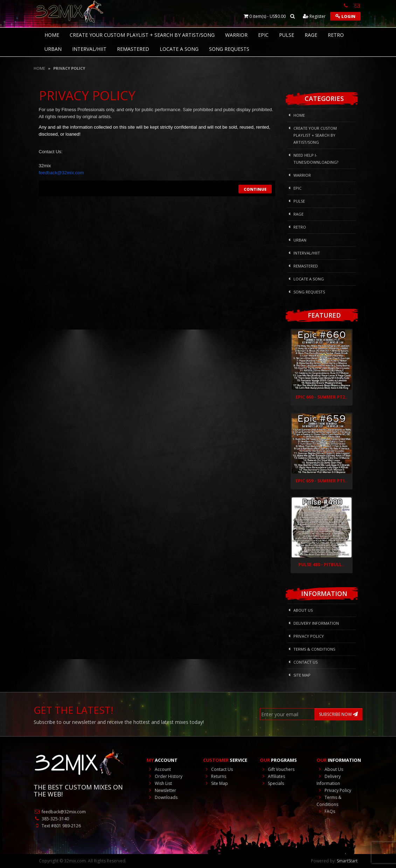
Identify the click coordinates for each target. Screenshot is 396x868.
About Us (303, 610)
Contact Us (305, 662)
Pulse (287, 35)
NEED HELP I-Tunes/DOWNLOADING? (316, 159)
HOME (52, 35)
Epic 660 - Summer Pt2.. (322, 397)
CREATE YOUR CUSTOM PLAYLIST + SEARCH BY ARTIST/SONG (142, 35)
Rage (311, 35)
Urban (53, 49)
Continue (255, 189)
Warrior (236, 35)
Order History (165, 776)
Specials (272, 783)
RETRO (336, 35)
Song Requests (229, 49)
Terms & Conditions (314, 649)
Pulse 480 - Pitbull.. (321, 565)
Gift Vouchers (277, 769)
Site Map (302, 675)
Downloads (162, 797)
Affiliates (272, 776)
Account (159, 769)
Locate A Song (179, 49)
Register (314, 16)
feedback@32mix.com (60, 812)
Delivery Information (316, 623)
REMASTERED (133, 49)
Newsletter (161, 790)
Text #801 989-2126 (57, 826)
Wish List (159, 783)
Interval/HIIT (89, 49)
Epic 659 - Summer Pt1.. (322, 481)
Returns (215, 776)
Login (345, 16)
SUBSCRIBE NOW (338, 714)
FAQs (326, 811)
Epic (263, 35)
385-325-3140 (51, 819)
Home (39, 68)
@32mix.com (61, 173)
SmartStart (347, 861)
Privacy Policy (69, 68)
